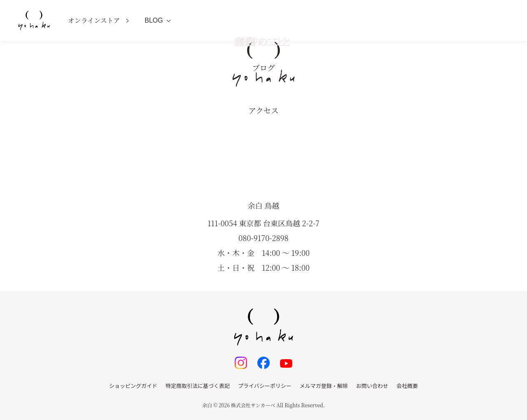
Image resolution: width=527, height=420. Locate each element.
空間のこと (263, 41)
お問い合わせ (372, 386)
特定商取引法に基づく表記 (198, 386)
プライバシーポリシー (265, 386)
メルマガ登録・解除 (324, 386)
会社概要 (407, 386)
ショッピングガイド (133, 386)
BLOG (154, 20)
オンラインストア (94, 20)
